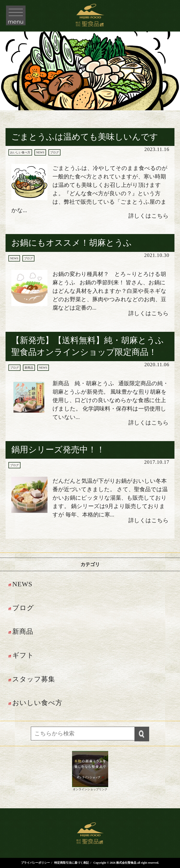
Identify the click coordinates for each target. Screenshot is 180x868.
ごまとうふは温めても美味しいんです (85, 137)
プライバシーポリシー (35, 863)
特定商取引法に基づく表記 (72, 863)
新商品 (29, 368)
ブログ (54, 152)
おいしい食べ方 (20, 152)
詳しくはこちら (149, 216)
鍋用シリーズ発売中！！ (58, 450)
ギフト (23, 655)
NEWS (40, 152)
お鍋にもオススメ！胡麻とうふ (72, 243)
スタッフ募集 (34, 679)
